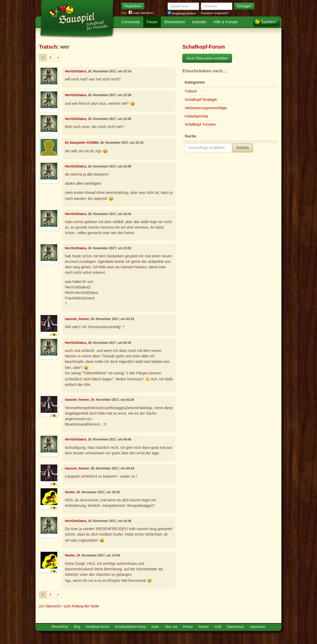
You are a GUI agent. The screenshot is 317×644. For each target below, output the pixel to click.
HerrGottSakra (75, 71)
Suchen (243, 148)
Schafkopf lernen (97, 627)
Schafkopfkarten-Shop (131, 627)
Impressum (257, 627)
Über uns (171, 627)
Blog (77, 627)
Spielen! (269, 22)
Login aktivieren (141, 13)
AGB (218, 627)
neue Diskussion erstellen (207, 58)
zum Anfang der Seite (81, 606)
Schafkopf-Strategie (201, 100)
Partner (204, 627)
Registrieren (133, 6)
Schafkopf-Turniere (200, 124)
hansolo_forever (77, 319)
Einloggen (244, 6)
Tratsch (48, 47)
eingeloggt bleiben (182, 13)
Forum (152, 22)
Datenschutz (235, 627)
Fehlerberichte (196, 116)
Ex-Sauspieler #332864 (82, 143)
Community (131, 22)
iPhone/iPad (60, 627)
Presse (188, 627)
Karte (155, 627)
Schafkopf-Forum (203, 47)
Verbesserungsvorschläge (206, 108)
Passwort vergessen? (215, 13)
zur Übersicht (50, 606)
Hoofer (70, 492)
